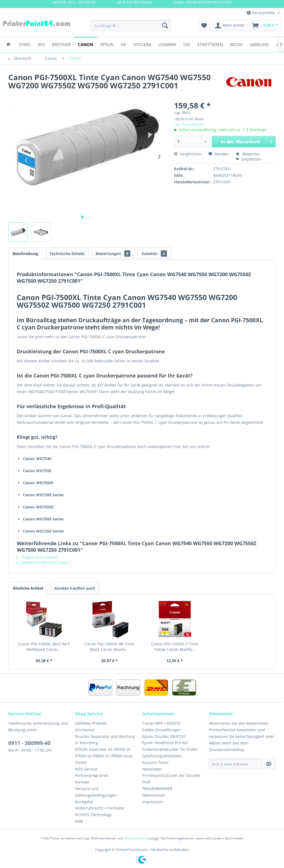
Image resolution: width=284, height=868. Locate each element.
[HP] (124, 44)
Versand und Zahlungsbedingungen (96, 792)
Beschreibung (25, 254)
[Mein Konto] (230, 26)
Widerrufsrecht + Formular (100, 808)
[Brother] (61, 44)
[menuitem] (131, 26)
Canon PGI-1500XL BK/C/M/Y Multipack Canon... (44, 647)
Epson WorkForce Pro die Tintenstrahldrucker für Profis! (170, 746)
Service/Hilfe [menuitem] (261, 13)
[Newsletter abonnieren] (269, 764)
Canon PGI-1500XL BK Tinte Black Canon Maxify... (109, 647)
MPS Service (86, 769)
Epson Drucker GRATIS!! (164, 736)
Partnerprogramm (92, 775)
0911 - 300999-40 (29, 743)
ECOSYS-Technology (93, 815)
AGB (79, 821)
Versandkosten (135, 838)
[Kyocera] (142, 44)
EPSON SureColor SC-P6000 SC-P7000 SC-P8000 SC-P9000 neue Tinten (104, 756)
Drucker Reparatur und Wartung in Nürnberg (105, 740)
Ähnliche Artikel (28, 588)
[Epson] (107, 44)
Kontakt (82, 782)
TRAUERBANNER (157, 789)
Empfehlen (249, 159)
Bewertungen (113, 254)
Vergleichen (188, 154)
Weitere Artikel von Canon (43, 562)
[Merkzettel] (204, 26)
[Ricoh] (236, 44)
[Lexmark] (167, 44)
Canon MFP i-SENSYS (161, 723)
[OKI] (187, 44)
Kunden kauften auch (75, 588)
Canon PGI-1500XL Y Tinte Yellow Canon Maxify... (175, 647)
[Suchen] (165, 26)
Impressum (153, 802)
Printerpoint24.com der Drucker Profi (171, 779)
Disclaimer (85, 730)
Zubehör (154, 254)
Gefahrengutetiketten (162, 756)
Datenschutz (154, 795)
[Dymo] (25, 44)
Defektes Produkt (91, 723)
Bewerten (248, 154)
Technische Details (67, 254)
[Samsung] (259, 44)
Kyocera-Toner (155, 762)
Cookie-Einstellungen (162, 730)
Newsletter (152, 769)
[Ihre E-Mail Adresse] (236, 764)
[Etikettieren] (210, 44)
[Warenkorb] (265, 26)
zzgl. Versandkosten (189, 124)
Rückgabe (84, 802)
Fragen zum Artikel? (37, 557)
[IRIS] (41, 44)
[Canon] (86, 44)
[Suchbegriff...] (131, 26)
